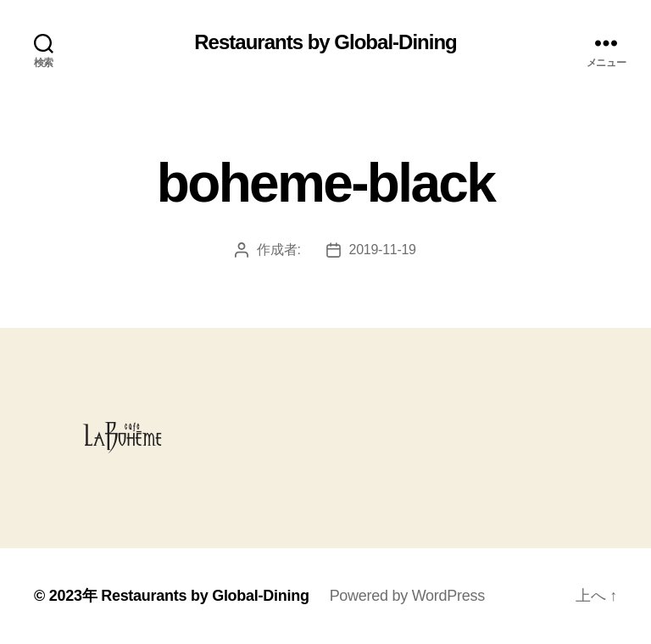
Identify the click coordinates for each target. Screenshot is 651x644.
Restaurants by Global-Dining (325, 42)
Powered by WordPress (407, 596)
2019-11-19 (383, 250)
